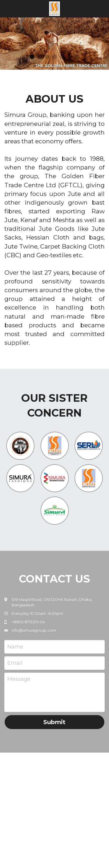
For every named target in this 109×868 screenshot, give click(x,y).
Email (15, 663)
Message (19, 679)
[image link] (54, 8)
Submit (54, 722)
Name (15, 647)
